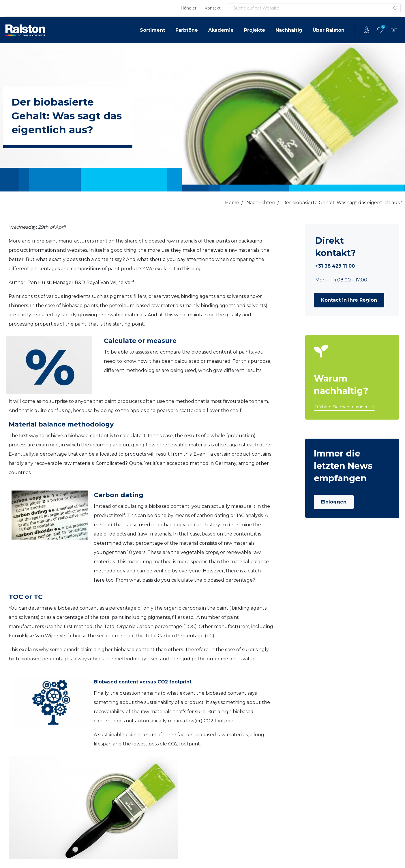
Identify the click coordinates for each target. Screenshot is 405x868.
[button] (349, 300)
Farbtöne (187, 30)
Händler (189, 8)
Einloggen (334, 502)
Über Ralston (329, 30)
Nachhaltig (289, 30)
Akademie (221, 30)
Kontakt (213, 8)
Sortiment (152, 30)
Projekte (255, 30)
